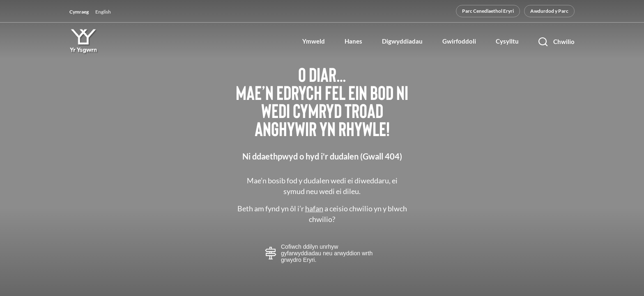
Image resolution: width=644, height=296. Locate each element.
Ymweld (314, 42)
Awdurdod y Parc (549, 11)
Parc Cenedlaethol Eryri (488, 11)
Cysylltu (507, 42)
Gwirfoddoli (459, 42)
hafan (314, 208)
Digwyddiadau (402, 42)
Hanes (353, 42)
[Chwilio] (557, 42)
